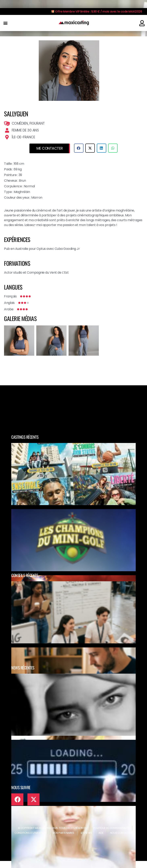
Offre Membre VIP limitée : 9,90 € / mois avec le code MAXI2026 (97, 11)
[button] (5, 23)
